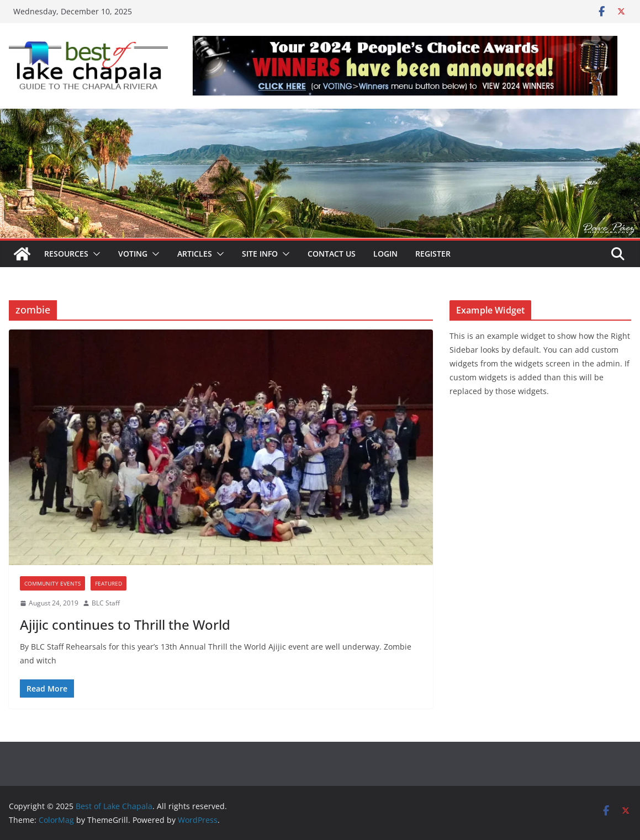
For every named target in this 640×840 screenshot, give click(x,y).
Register (433, 254)
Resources (66, 254)
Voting (133, 254)
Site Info (260, 254)
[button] (94, 254)
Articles (195, 254)
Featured (109, 583)
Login (385, 254)
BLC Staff (106, 603)
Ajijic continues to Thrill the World (125, 624)
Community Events (52, 583)
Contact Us (332, 254)
